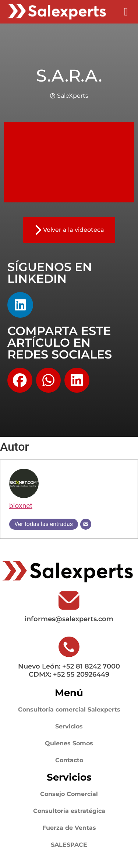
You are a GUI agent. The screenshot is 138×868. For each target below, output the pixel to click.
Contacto (69, 760)
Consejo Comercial (69, 794)
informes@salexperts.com (69, 619)
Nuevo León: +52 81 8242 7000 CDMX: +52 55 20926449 (69, 670)
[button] (126, 12)
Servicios (69, 726)
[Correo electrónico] (86, 524)
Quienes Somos (69, 743)
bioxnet (21, 506)
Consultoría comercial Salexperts (69, 709)
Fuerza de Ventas (69, 828)
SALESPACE (69, 845)
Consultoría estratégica (69, 811)
